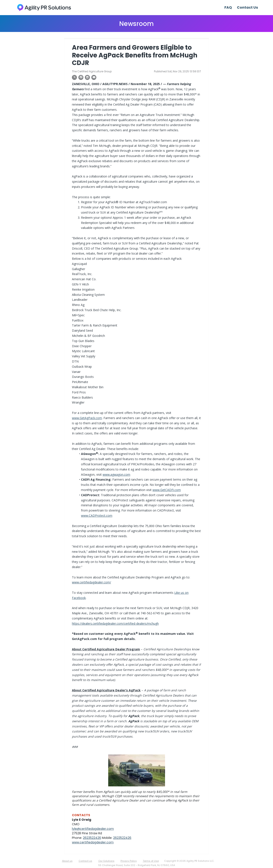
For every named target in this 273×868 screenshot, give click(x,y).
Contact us (85, 861)
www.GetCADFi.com (167, 490)
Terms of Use (151, 861)
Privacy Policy (129, 861)
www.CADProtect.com (97, 516)
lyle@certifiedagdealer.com (93, 829)
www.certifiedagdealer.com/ (91, 582)
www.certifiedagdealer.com (93, 842)
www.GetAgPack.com (87, 418)
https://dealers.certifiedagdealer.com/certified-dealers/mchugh (115, 623)
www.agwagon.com (116, 474)
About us (67, 861)
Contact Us (247, 7)
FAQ (228, 7)
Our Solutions (106, 861)
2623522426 (92, 838)
